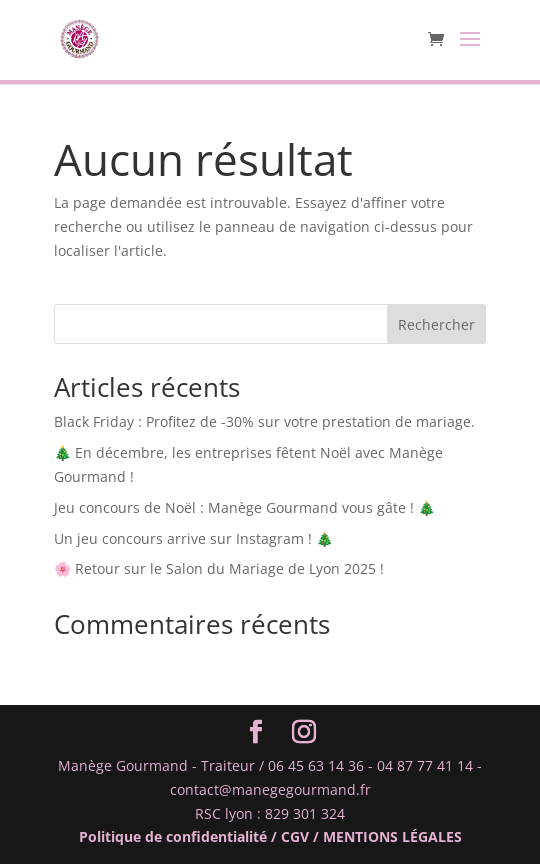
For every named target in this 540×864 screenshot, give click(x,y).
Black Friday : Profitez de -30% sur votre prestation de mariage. (264, 421)
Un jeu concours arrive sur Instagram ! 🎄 (193, 538)
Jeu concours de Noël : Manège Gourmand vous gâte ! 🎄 (244, 507)
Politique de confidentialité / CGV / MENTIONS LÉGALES (270, 836)
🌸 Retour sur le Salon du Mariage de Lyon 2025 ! (219, 568)
